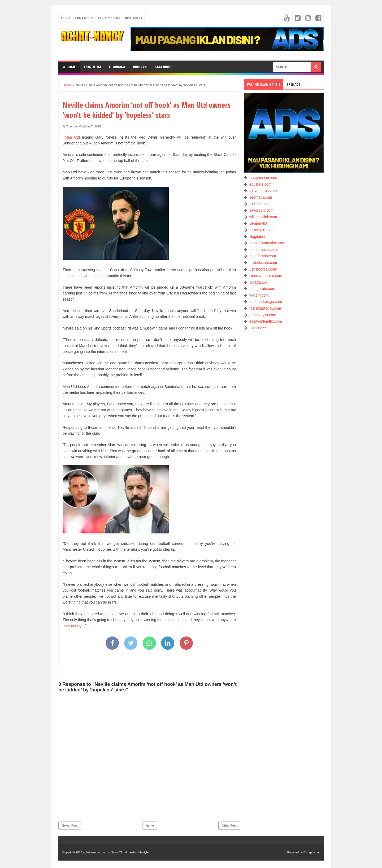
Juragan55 (258, 282)
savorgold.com (261, 210)
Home (69, 67)
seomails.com (261, 197)
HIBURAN (140, 67)
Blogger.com (312, 852)
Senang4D (258, 223)
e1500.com (259, 204)
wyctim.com (259, 295)
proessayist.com (263, 315)
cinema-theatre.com (266, 276)
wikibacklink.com (263, 217)
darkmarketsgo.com (266, 302)
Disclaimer (134, 18)
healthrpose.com (263, 250)
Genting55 (258, 328)
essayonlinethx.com (266, 321)
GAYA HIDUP (163, 67)
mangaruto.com (262, 289)
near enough (73, 626)
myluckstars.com (263, 263)
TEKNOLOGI (92, 67)
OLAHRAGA (117, 67)
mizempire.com (262, 230)
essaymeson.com (264, 178)
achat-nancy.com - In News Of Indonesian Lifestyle (116, 852)
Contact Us (84, 18)
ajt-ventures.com (263, 191)
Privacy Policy (109, 18)
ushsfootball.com (263, 269)
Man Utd (71, 137)
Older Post (229, 826)
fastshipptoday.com (265, 308)
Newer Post (70, 826)
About (66, 18)
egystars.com (260, 184)
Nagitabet (257, 237)
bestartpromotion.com (267, 243)
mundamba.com (263, 256)
